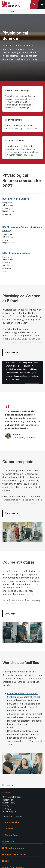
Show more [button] (10, 352)
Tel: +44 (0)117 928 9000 (13, 816)
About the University (13, 848)
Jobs (6, 861)
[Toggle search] (34, 4)
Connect (8, 829)
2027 (12, 11)
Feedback (9, 785)
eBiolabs (12, 714)
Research (8, 842)
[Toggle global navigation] (42, 4)
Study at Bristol (11, 835)
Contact (6, 793)
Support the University (14, 854)
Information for (11, 822)
